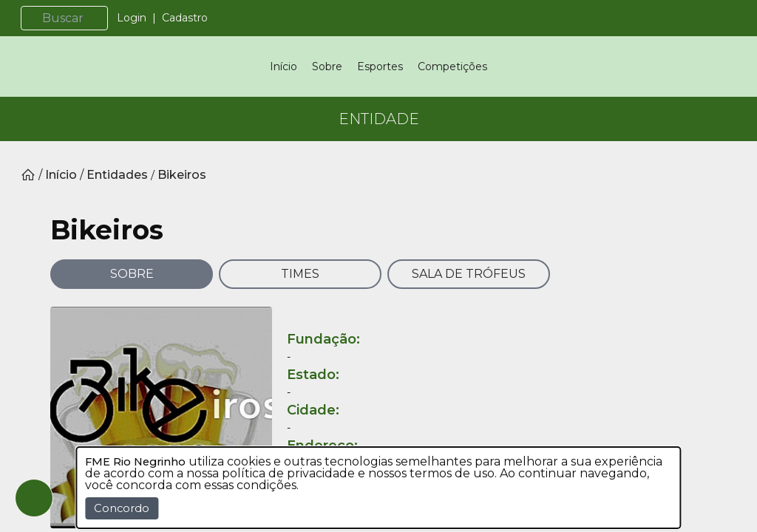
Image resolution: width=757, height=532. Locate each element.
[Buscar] (88, 18)
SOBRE (132, 335)
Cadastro (203, 18)
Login (149, 18)
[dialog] (378, 488)
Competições (452, 98)
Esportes (380, 98)
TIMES (300, 335)
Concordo (122, 508)
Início (284, 98)
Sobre (327, 98)
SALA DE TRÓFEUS (469, 335)
